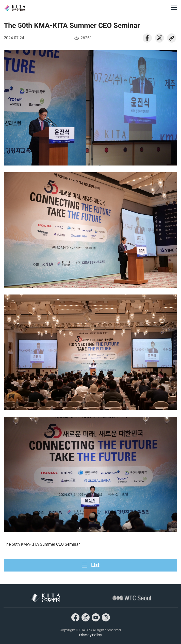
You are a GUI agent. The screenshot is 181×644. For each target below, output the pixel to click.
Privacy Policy (91, 635)
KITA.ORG (15, 8)
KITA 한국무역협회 (45, 598)
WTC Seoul (132, 598)
